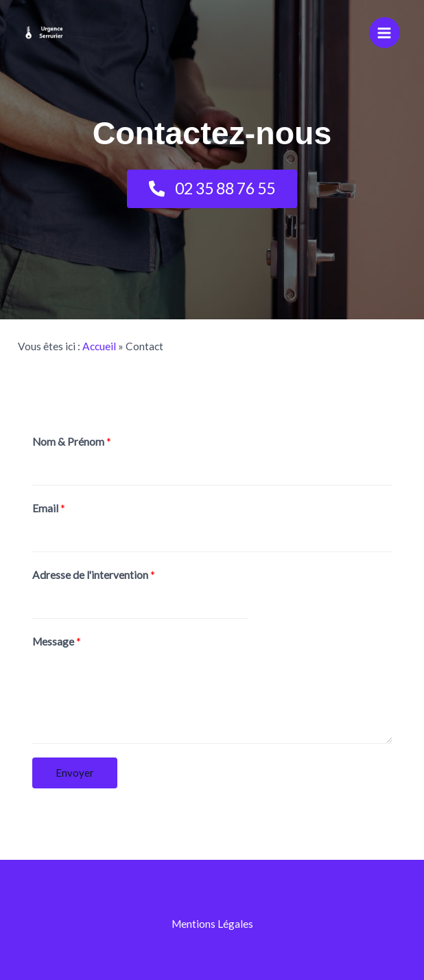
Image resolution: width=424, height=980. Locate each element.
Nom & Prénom (72, 442)
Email (49, 508)
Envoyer (75, 773)
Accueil (99, 346)
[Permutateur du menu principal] (385, 33)
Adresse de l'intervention (94, 575)
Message (57, 641)
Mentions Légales (212, 924)
